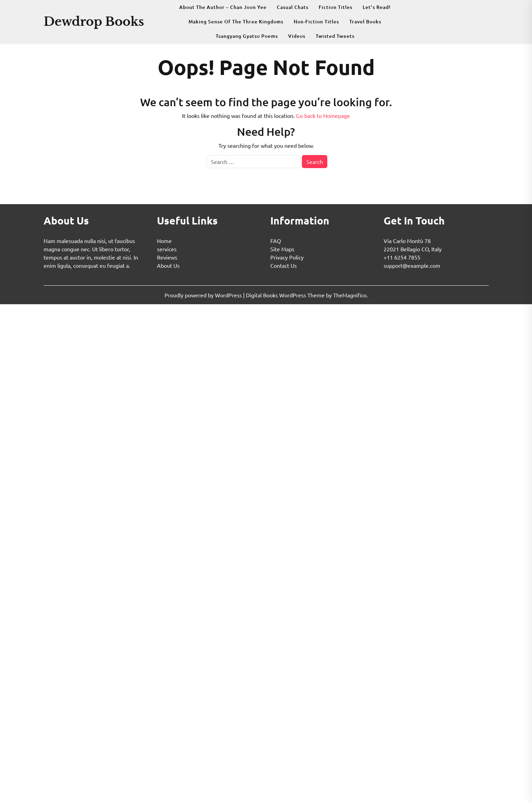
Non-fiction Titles (316, 21)
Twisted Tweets (335, 36)
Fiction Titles (336, 7)
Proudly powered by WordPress (204, 295)
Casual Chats (293, 7)
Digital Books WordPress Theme (286, 295)
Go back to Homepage (323, 115)
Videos (297, 36)
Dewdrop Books (94, 21)
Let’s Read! (377, 7)
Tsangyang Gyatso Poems (247, 36)
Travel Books (365, 21)
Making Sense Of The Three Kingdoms (236, 21)
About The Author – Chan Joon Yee (223, 7)
